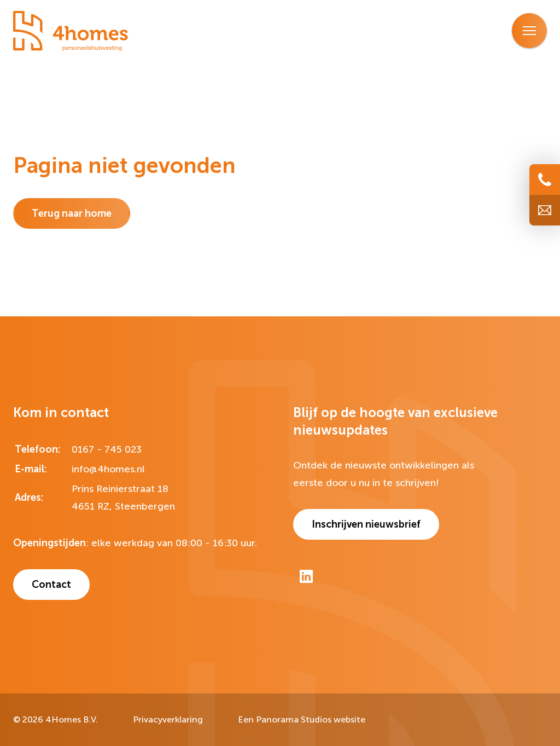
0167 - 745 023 (107, 449)
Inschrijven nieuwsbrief (366, 524)
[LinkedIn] (306, 576)
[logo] (71, 31)
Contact (51, 585)
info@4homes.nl (108, 469)
